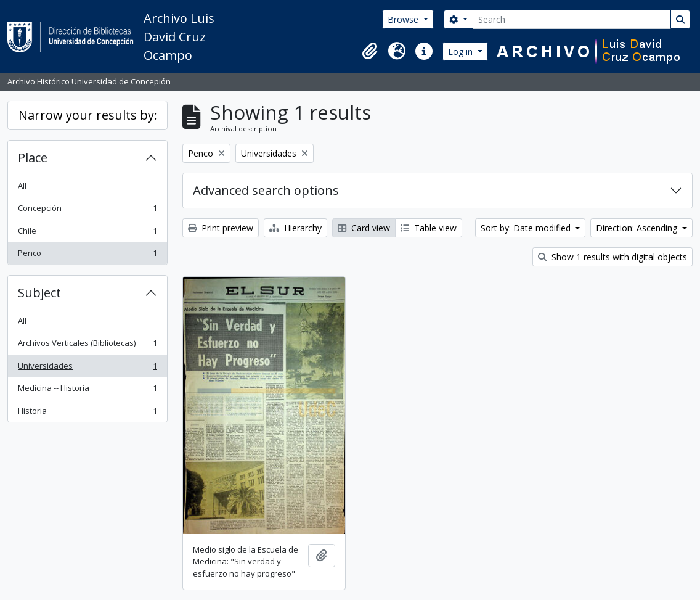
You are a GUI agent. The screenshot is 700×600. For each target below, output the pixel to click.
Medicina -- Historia (87, 391)
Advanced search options (266, 190)
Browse (404, 19)
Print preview (221, 228)
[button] (370, 51)
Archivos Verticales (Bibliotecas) (87, 346)
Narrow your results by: (88, 115)
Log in (462, 51)
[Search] (572, 19)
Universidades (87, 368)
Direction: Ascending (638, 228)
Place (33, 158)
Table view (429, 228)
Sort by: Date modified (527, 228)
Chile (87, 233)
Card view (364, 228)
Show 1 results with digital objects (612, 257)
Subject (39, 293)
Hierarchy (295, 228)
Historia (87, 413)
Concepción (87, 211)
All (22, 186)
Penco (87, 256)
